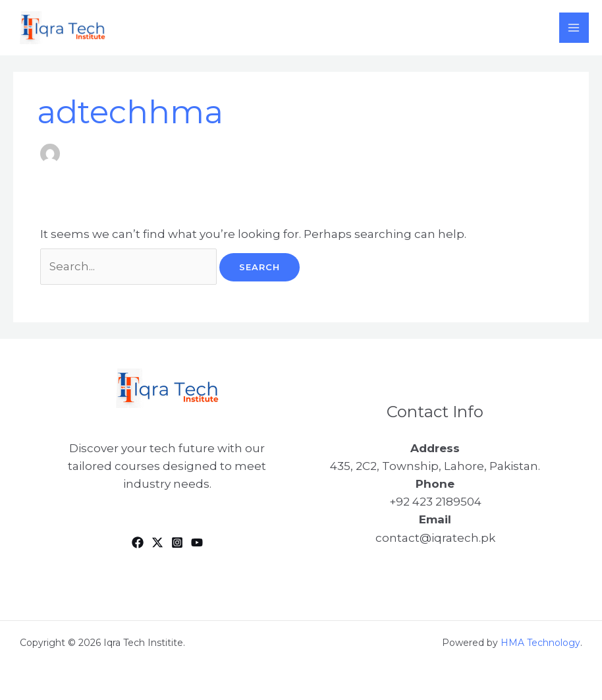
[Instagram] (177, 542)
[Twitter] (157, 542)
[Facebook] (138, 542)
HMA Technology (540, 643)
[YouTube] (197, 542)
